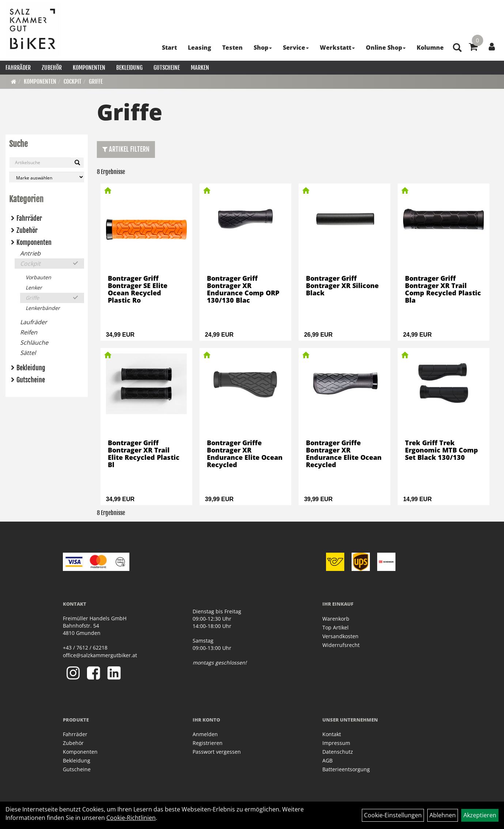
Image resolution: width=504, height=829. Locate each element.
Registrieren (208, 743)
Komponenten (89, 68)
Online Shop (386, 48)
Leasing (200, 48)
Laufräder (34, 322)
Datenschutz (338, 752)
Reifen (29, 332)
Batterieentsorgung (346, 769)
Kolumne (430, 48)
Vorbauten (38, 277)
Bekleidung (129, 68)
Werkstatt (337, 48)
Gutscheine (167, 68)
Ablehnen (443, 815)
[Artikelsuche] (457, 48)
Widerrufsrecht (341, 645)
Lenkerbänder (43, 308)
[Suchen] (77, 163)
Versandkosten (340, 636)
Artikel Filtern (126, 149)
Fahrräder (18, 68)
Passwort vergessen (217, 752)
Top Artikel (336, 627)
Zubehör (52, 68)
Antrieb (30, 253)
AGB (327, 760)
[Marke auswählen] (47, 177)
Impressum (336, 743)
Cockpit (73, 82)
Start (169, 48)
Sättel (28, 353)
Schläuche (34, 342)
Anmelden (205, 734)
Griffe (96, 82)
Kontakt (332, 734)
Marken (200, 68)
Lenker (34, 287)
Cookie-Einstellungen (393, 815)
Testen (232, 48)
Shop (263, 48)
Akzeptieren (480, 815)
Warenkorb (336, 619)
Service (296, 48)
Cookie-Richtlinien (131, 818)
